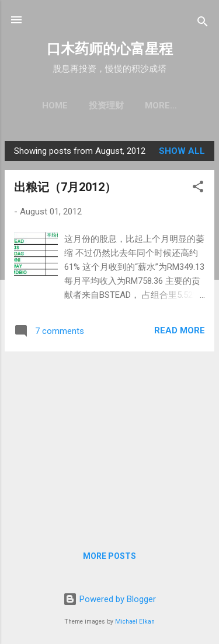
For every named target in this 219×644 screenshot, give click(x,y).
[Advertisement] (109, 442)
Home (55, 105)
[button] (198, 189)
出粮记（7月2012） (65, 187)
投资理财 (106, 105)
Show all (182, 151)
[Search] (203, 24)
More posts (109, 556)
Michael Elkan (135, 622)
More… (161, 105)
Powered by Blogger (109, 599)
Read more (180, 330)
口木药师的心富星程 (110, 49)
